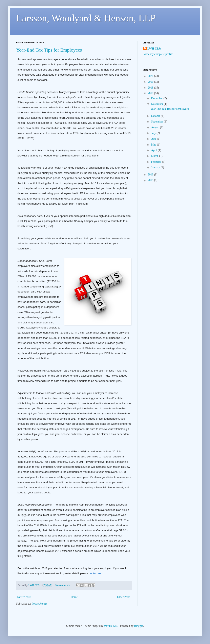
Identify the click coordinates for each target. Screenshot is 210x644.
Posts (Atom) (39, 604)
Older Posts (124, 597)
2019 (151, 82)
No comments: (63, 585)
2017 (151, 93)
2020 (151, 76)
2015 (151, 180)
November (157, 104)
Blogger (139, 626)
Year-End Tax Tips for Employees (49, 50)
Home (74, 597)
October (156, 116)
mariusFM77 (111, 626)
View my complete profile (158, 54)
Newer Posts (24, 597)
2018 (151, 88)
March (155, 156)
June (154, 139)
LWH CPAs (154, 49)
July (154, 133)
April (154, 150)
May (154, 145)
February (156, 162)
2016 (151, 175)
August (155, 127)
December (157, 98)
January (156, 167)
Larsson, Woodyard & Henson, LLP (86, 18)
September (157, 122)
